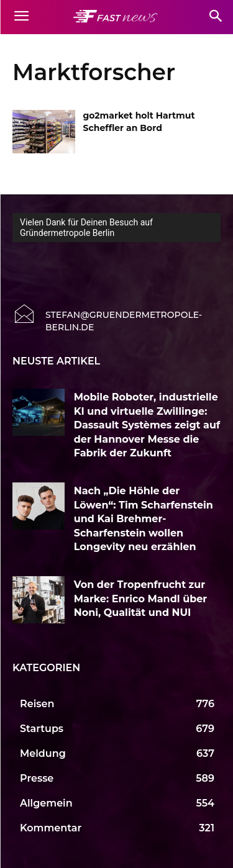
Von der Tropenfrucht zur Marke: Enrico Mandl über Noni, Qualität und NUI (140, 599)
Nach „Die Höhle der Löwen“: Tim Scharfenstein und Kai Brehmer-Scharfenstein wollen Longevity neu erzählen (144, 519)
